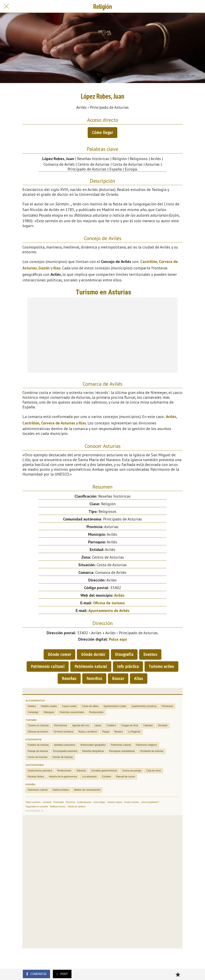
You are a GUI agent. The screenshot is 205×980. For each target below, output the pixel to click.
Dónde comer (59, 654)
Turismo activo (161, 667)
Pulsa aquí (118, 639)
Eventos (150, 654)
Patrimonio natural (91, 667)
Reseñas (69, 679)
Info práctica (128, 667)
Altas (139, 679)
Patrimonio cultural (48, 667)
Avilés (171, 417)
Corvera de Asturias (58, 423)
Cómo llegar (102, 133)
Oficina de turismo (109, 603)
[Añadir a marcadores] (178, 974)
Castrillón (149, 262)
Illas (57, 268)
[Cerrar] (6, 6)
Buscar (118, 679)
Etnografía (124, 654)
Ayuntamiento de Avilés (109, 611)
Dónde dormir (93, 654)
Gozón (44, 268)
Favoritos (94, 679)
